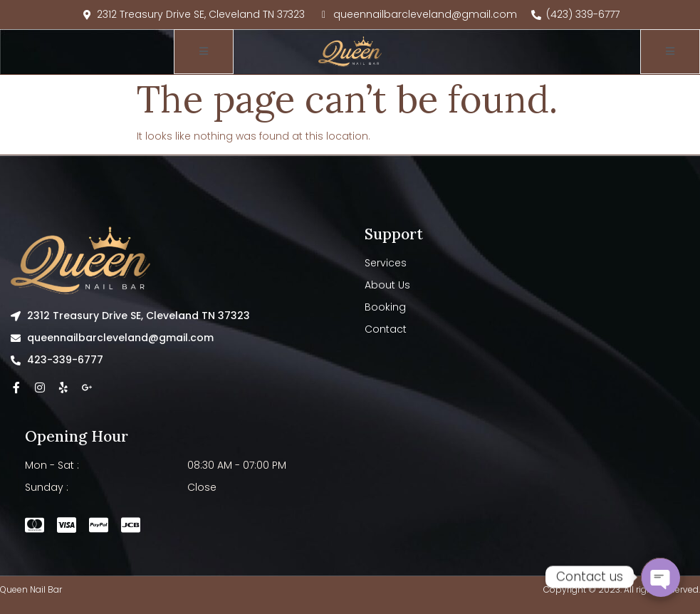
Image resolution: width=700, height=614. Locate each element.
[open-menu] (204, 52)
